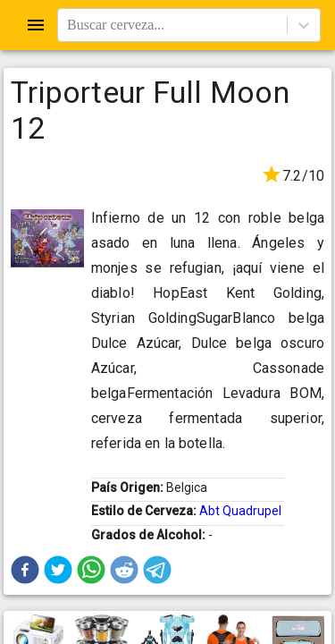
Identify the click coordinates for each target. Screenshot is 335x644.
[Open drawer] (36, 25)
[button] (25, 570)
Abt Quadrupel (240, 511)
